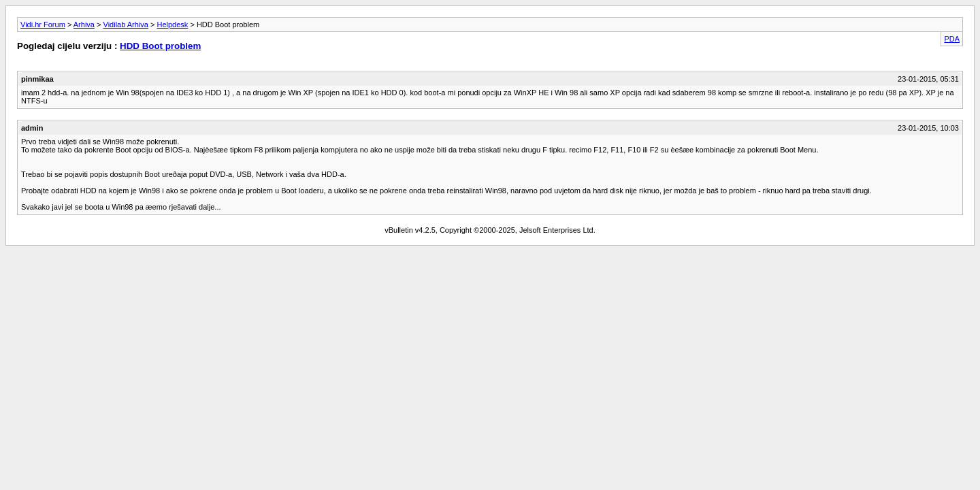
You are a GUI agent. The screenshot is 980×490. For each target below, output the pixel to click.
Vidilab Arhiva (126, 24)
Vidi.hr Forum (43, 24)
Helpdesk (173, 24)
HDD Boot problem (160, 46)
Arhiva (84, 24)
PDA (952, 39)
